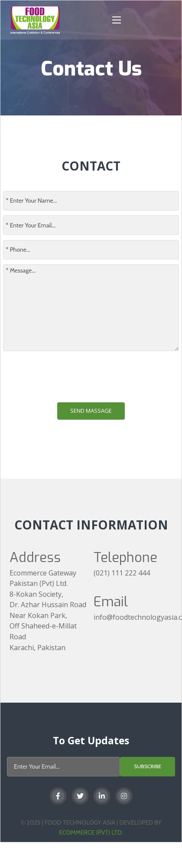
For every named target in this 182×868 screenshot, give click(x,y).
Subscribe (148, 766)
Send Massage (91, 411)
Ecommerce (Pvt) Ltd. (91, 832)
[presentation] (69, 377)
